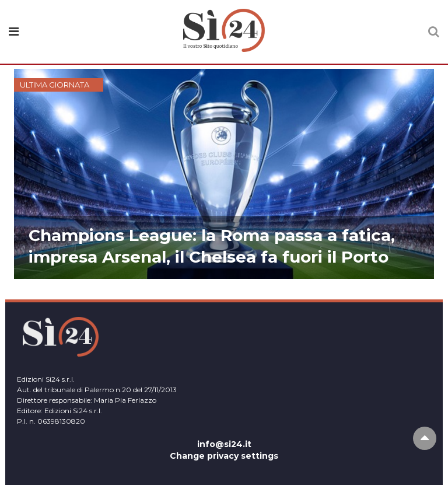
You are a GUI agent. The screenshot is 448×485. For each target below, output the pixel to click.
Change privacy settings (224, 456)
